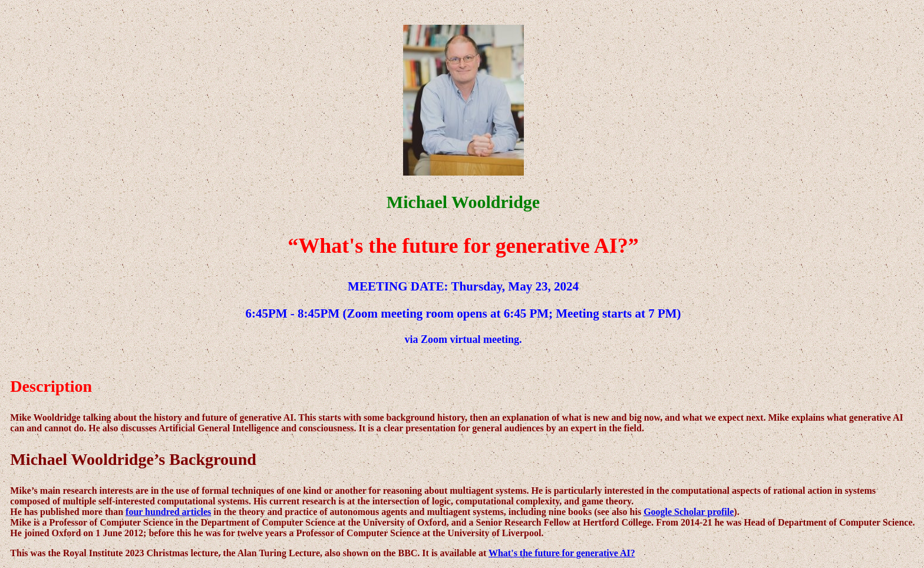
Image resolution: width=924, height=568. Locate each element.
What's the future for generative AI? (562, 553)
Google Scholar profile (689, 512)
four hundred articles (168, 512)
